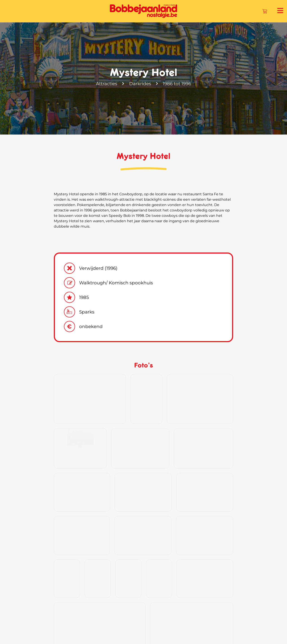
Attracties (106, 84)
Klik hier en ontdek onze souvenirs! (97, 550)
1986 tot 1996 (178, 84)
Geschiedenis (122, 634)
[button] (275, 579)
